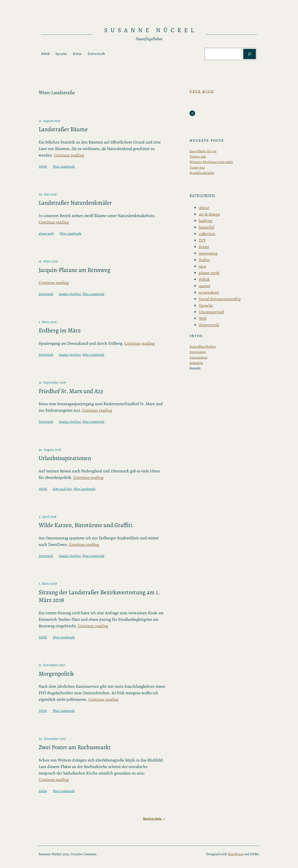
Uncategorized (211, 312)
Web (203, 318)
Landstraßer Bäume (63, 129)
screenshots (209, 292)
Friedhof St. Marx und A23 (71, 391)
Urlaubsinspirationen (65, 458)
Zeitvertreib (46, 294)
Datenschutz (199, 357)
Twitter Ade (198, 157)
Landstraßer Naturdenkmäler (75, 203)
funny (204, 247)
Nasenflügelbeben (203, 347)
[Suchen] (250, 54)
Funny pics (197, 167)
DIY (202, 240)
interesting (208, 253)
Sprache (206, 305)
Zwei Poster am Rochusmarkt (75, 747)
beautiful (207, 227)
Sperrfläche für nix (203, 151)
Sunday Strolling (70, 294)
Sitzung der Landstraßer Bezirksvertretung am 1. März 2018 (99, 596)
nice (202, 266)
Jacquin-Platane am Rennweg (74, 270)
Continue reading (69, 155)
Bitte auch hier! (62, 489)
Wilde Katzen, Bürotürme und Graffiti (85, 525)
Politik (43, 167)
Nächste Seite (154, 819)
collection (207, 234)
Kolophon (196, 363)
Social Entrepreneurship (220, 299)
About (204, 208)
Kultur (43, 791)
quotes (205, 286)
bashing (206, 221)
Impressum (198, 352)
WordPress (235, 854)
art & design (209, 214)
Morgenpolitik (56, 674)
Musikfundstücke (202, 173)
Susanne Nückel (151, 30)
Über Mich (202, 91)
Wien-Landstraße (64, 167)
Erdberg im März (60, 331)
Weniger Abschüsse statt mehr (211, 162)
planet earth (46, 234)
